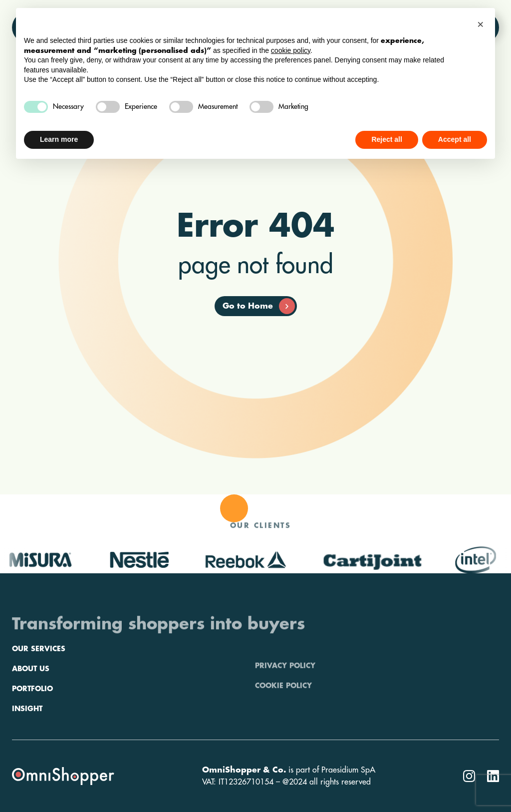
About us (31, 697)
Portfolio (32, 717)
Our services (39, 677)
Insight (27, 737)
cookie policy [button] (291, 50)
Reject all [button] (386, 139)
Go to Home (259, 306)
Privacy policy (285, 677)
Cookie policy (283, 697)
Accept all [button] (455, 139)
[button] (482, 24)
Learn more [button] (59, 139)
